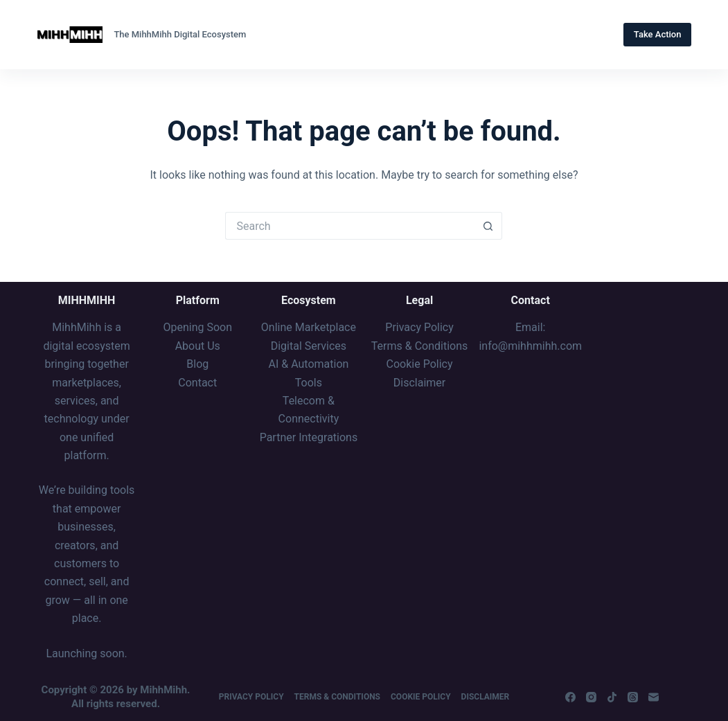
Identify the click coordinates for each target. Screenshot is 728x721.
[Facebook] (570, 697)
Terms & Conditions (337, 697)
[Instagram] (591, 697)
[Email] (654, 697)
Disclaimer (486, 697)
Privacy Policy (251, 697)
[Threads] (633, 697)
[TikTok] (612, 697)
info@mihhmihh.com (530, 346)
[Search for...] (350, 226)
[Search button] (488, 226)
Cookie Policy (421, 697)
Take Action (658, 34)
